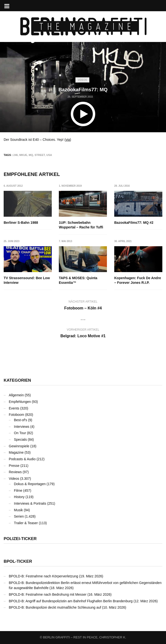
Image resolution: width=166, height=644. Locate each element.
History (19, 497)
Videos (83, 80)
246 (16, 155)
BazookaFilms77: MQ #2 (134, 223)
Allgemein (16, 395)
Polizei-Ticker (20, 539)
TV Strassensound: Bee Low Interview (27, 280)
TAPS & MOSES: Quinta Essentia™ (78, 280)
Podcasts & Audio (22, 459)
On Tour (20, 433)
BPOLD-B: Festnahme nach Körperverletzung (43, 576)
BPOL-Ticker (18, 561)
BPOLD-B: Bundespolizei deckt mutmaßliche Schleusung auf (55, 607)
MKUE (23, 155)
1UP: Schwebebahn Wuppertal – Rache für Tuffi (81, 225)
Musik (18, 510)
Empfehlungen (20, 402)
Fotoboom (16, 415)
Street (40, 155)
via (68, 140)
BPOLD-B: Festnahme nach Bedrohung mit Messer (48, 594)
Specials (20, 440)
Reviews (15, 472)
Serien (19, 516)
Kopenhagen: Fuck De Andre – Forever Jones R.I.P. (138, 280)
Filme (18, 491)
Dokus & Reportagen (30, 484)
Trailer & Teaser (26, 523)
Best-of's (21, 420)
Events (14, 408)
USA (49, 155)
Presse (14, 466)
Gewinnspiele (19, 446)
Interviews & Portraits (30, 503)
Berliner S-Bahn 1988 (21, 223)
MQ (31, 155)
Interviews (22, 427)
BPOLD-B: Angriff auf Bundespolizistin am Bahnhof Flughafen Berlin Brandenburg (71, 601)
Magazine (16, 452)
